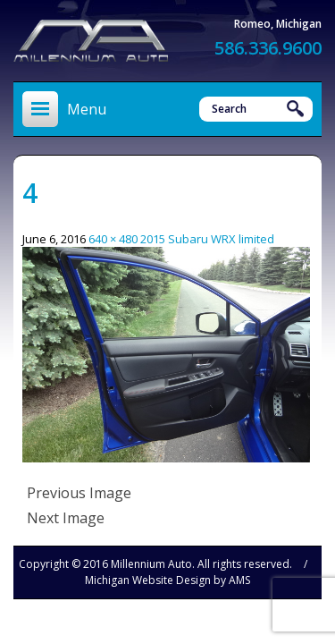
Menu (87, 109)
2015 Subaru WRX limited (207, 239)
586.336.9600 (268, 48)
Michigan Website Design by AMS (167, 580)
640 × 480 (113, 239)
